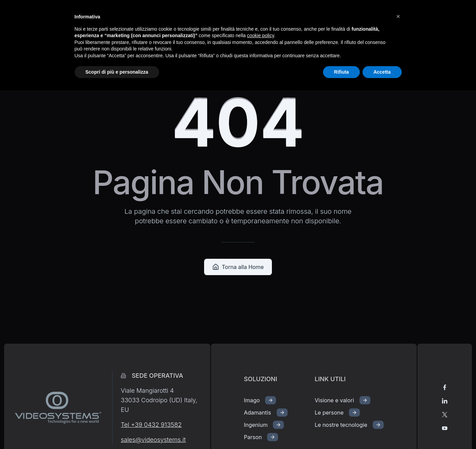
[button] (398, 16)
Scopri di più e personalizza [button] (117, 72)
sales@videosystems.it (153, 440)
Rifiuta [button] (341, 72)
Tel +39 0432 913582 (151, 425)
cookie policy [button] (260, 35)
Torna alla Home (238, 267)
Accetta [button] (382, 72)
